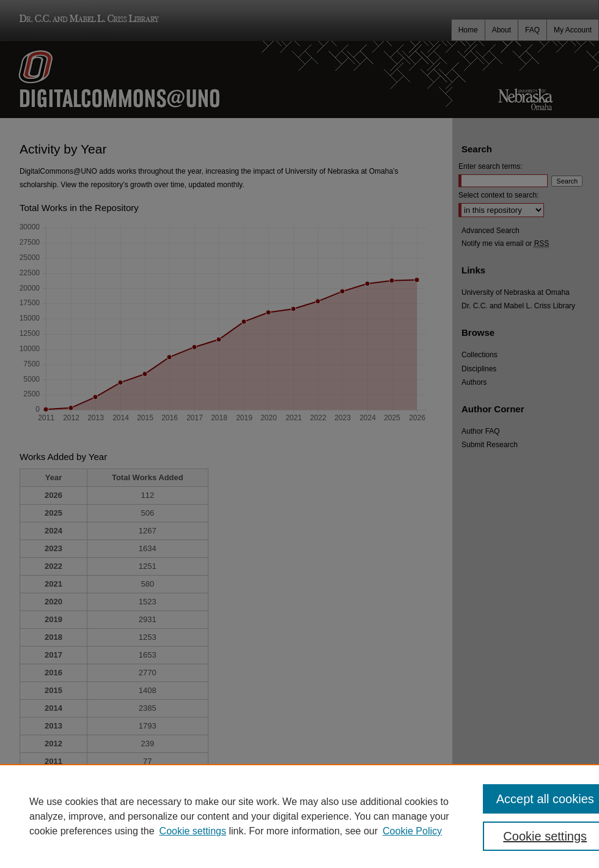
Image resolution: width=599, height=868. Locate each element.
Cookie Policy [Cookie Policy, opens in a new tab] (412, 831)
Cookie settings (193, 831)
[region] (299, 816)
